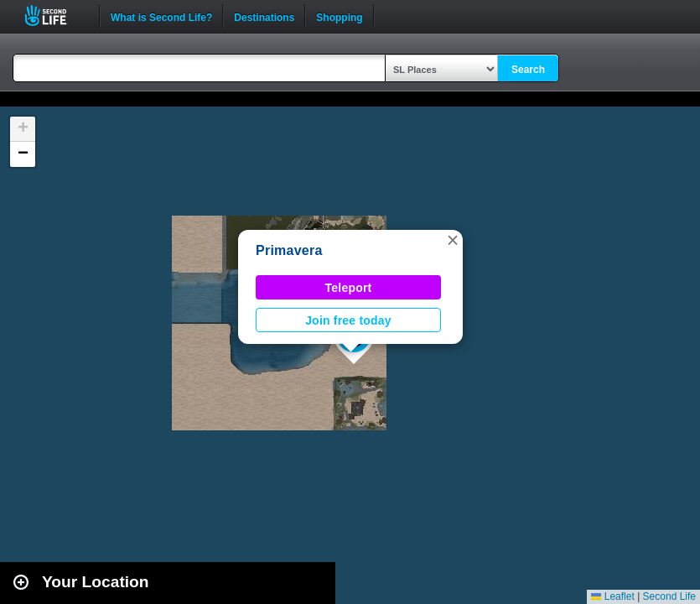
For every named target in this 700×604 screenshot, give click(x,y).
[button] (453, 240)
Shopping (339, 16)
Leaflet (612, 596)
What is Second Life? (161, 16)
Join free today (348, 320)
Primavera (289, 250)
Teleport (349, 288)
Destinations (264, 16)
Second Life (55, 16)
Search (528, 70)
